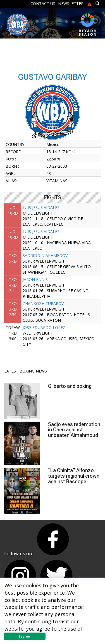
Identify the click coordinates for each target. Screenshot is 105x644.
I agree (24, 636)
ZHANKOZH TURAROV (43, 303)
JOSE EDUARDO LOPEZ (44, 327)
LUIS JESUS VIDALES (41, 207)
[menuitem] (90, 3)
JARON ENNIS (35, 279)
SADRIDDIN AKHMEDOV (45, 255)
